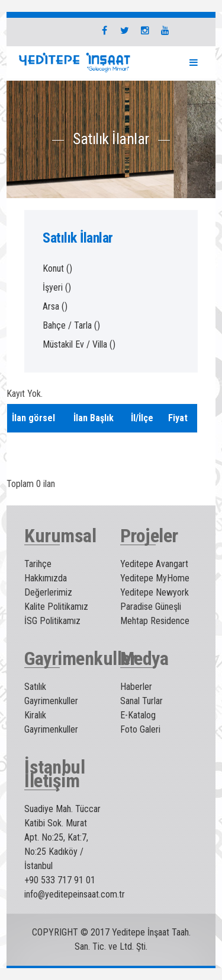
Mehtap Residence (155, 621)
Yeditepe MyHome (155, 578)
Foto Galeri (140, 729)
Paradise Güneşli (151, 607)
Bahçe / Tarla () (71, 325)
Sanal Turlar (141, 701)
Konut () (57, 268)
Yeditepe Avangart (154, 564)
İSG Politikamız (52, 621)
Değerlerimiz (48, 592)
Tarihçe (38, 564)
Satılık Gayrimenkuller (51, 694)
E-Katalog (138, 715)
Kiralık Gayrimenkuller (51, 722)
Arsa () (55, 306)
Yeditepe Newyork (155, 592)
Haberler (136, 687)
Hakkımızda (46, 578)
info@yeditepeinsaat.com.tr (75, 894)
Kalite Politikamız (56, 607)
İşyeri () (57, 287)
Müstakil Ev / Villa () (79, 344)
